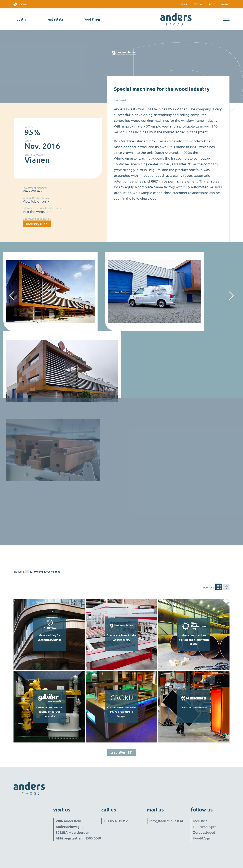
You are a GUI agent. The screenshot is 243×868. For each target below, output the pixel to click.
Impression (122, 100)
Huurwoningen (205, 827)
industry (20, 19)
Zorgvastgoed (204, 832)
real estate (55, 19)
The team (198, 4)
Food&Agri (202, 838)
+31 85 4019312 (116, 821)
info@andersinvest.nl (166, 821)
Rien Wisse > (32, 191)
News (212, 4)
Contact (225, 4)
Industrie (200, 821)
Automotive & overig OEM (45, 572)
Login (184, 4)
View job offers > (36, 202)
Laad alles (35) (122, 752)
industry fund (37, 224)
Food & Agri (93, 19)
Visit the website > (37, 212)
